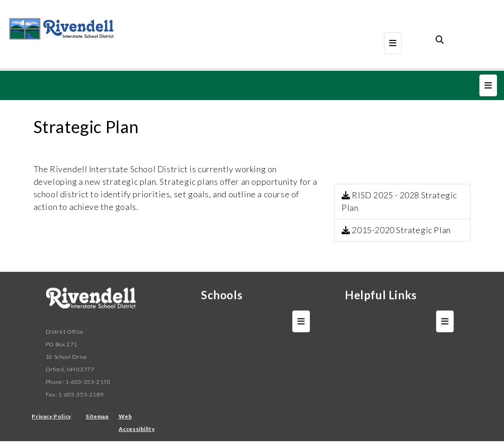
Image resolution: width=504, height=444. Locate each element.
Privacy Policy (51, 416)
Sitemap (97, 416)
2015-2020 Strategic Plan (396, 230)
